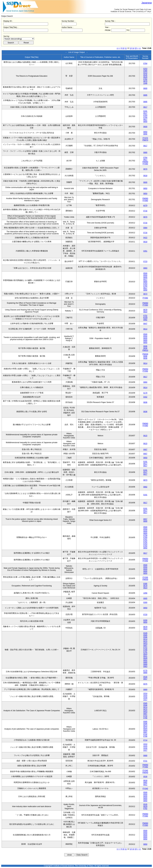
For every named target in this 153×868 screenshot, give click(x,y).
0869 (145, 690)
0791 (145, 652)
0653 (145, 644)
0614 (145, 639)
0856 (145, 134)
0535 (145, 75)
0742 (145, 648)
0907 (145, 450)
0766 (145, 650)
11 (126, 48)
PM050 (145, 369)
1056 (145, 593)
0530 (145, 677)
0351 (145, 251)
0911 (145, 785)
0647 (145, 324)
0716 (145, 211)
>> (140, 48)
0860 (145, 382)
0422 (145, 238)
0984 (145, 228)
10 (123, 48)
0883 (145, 268)
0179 (145, 393)
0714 (145, 740)
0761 (145, 540)
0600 (145, 88)
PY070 (145, 138)
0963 (145, 667)
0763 (145, 115)
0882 (145, 487)
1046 (145, 83)
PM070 (145, 140)
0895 (145, 95)
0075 (145, 684)
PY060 (145, 164)
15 (136, 48)
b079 (145, 206)
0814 (145, 329)
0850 (145, 122)
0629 (145, 77)
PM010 (145, 350)
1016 (145, 698)
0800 (145, 282)
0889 (145, 664)
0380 (145, 71)
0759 (145, 535)
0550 (145, 275)
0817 (145, 107)
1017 (145, 700)
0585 (145, 635)
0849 (145, 658)
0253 (145, 69)
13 (131, 48)
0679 (145, 310)
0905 (145, 598)
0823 (145, 312)
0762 (145, 542)
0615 (145, 436)
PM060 (145, 162)
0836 (145, 348)
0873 (145, 294)
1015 (145, 696)
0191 (145, 111)
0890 (145, 673)
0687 (145, 646)
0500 (145, 273)
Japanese (147, 3)
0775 (145, 671)
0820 (145, 654)
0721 (145, 761)
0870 (145, 81)
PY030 (145, 577)
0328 (145, 633)
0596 (145, 637)
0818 (145, 176)
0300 (145, 602)
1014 (145, 693)
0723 (145, 262)
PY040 (145, 770)
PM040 (145, 773)
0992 (145, 320)
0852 (145, 660)
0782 (145, 79)
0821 (145, 656)
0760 (145, 537)
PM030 (145, 354)
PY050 (145, 371)
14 (133, 48)
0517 (145, 113)
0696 (145, 346)
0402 (145, 397)
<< (118, 48)
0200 (145, 620)
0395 (145, 584)
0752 (145, 316)
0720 (145, 615)
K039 (145, 318)
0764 (145, 63)
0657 (145, 519)
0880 (145, 662)
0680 (145, 152)
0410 (145, 73)
